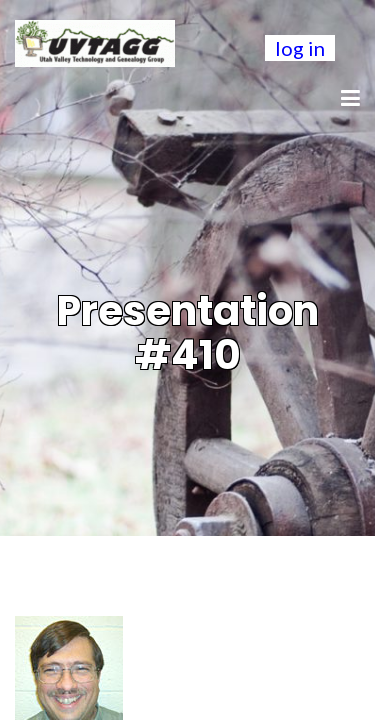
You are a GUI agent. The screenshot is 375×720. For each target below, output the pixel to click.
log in (300, 48)
